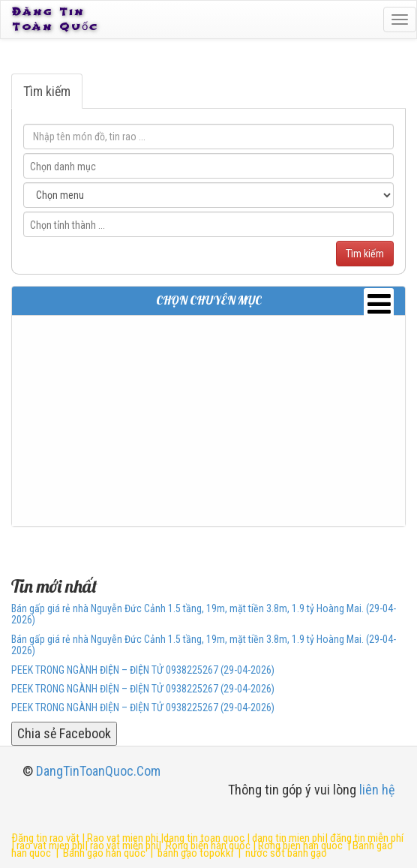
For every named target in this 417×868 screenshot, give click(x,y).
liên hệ (377, 790)
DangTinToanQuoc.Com (98, 771)
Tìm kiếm (47, 91)
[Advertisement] (208, 421)
